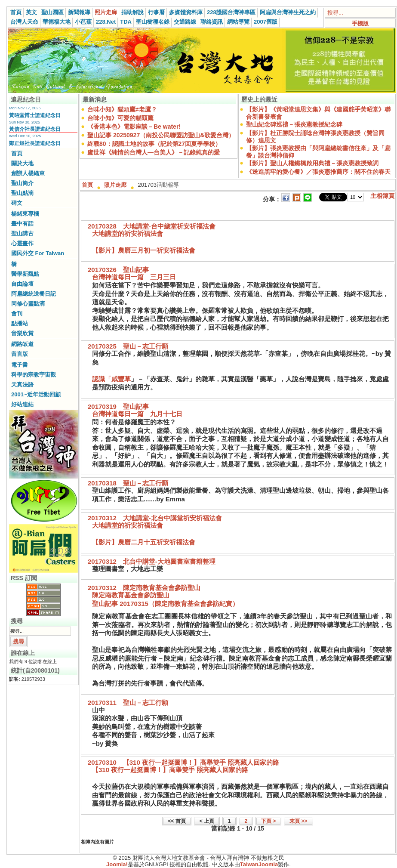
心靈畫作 (22, 243)
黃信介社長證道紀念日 (35, 129)
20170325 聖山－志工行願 (128, 346)
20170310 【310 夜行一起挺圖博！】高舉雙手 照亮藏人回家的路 (183, 762)
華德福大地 (57, 22)
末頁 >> (298, 821)
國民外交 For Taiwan (38, 253)
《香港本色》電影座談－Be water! (134, 127)
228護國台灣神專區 (231, 12)
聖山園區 (52, 12)
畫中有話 (22, 224)
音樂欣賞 (22, 333)
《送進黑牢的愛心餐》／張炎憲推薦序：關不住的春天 (318, 172)
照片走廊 (106, 12)
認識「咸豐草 (111, 379)
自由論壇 (22, 284)
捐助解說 (132, 12)
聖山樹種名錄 (153, 22)
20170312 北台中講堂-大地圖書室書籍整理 (152, 561)
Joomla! (117, 864)
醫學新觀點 (25, 274)
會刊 (17, 314)
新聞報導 (79, 12)
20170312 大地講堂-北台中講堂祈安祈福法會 (155, 518)
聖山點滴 (22, 193)
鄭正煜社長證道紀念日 (35, 143)
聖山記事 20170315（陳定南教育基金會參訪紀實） (165, 604)
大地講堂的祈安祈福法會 (128, 233)
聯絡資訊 (212, 22)
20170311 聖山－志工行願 (128, 703)
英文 (31, 12)
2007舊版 (266, 22)
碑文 (17, 203)
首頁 (16, 12)
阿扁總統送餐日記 (34, 294)
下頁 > (268, 821)
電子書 (20, 365)
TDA (126, 22)
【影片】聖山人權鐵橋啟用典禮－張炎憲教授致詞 (312, 163)
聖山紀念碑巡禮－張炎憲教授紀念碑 (294, 124)
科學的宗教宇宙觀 (34, 375)
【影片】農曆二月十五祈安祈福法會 (144, 542)
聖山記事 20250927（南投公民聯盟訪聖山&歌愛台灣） (161, 135)
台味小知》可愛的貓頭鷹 (120, 118)
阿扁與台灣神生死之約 (288, 12)
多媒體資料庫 (186, 12)
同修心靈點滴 (28, 304)
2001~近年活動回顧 (36, 394)
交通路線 (185, 22)
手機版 (360, 23)
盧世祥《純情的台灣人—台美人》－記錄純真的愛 (154, 152)
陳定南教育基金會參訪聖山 (131, 595)
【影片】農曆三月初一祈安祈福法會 (144, 250)
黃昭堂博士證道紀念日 (35, 115)
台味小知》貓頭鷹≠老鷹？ (122, 109)
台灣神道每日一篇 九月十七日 (137, 414)
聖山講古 (22, 233)
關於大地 (22, 163)
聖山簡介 (22, 183)
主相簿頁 (382, 196)
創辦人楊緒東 (28, 173)
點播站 (20, 323)
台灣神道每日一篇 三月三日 (134, 277)
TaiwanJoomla (259, 864)
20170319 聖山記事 (118, 406)
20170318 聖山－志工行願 (128, 483)
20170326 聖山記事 (118, 270)
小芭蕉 (83, 22)
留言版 (20, 354)
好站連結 (22, 404)
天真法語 (22, 385)
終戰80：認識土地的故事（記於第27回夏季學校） (154, 144)
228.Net (106, 22)
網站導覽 (238, 22)
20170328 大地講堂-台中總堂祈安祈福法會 (152, 226)
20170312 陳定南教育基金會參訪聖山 (144, 588)
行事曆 (156, 12)
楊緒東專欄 (25, 214)
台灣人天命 (24, 22)
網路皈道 (22, 344)
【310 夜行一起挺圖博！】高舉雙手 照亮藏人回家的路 (170, 770)
